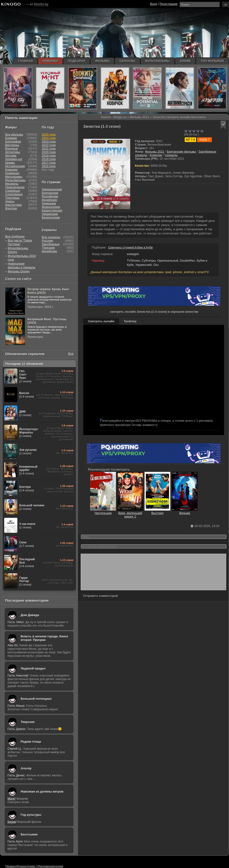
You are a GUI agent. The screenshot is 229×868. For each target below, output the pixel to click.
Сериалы (171, 155)
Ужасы (10, 201)
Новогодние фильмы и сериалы (21, 265)
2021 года (49, 148)
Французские (51, 207)
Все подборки (15, 236)
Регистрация (168, 4)
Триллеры (12, 198)
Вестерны (12, 145)
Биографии (13, 141)
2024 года (49, 138)
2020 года (49, 152)
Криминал (12, 173)
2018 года (49, 159)
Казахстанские (52, 210)
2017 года (49, 163)
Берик (12, 822)
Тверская (28, 722)
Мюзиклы (12, 184)
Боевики (11, 138)
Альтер (26, 768)
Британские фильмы (181, 152)
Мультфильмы (15, 180)
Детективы (13, 152)
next (224, 88)
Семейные (13, 191)
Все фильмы (14, 134)
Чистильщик (103, 511)
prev (6, 88)
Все (71, 354)
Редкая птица (31, 742)
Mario (11, 798)
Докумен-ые (14, 159)
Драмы (10, 163)
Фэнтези (11, 208)
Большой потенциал (36, 699)
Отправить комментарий (100, 603)
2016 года (49, 166)
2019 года (49, 156)
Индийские (49, 200)
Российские (50, 196)
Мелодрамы (14, 177)
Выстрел (157, 511)
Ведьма (185, 511)
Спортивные (14, 194)
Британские (50, 193)
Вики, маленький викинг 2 (130, 513)
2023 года (49, 141)
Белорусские (51, 217)
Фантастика (13, 205)
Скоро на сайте (18, 279)
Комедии (156, 155)
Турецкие (48, 248)
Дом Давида (30, 615)
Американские (52, 189)
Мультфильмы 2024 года (22, 258)
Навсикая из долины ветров (42, 791)
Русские (47, 241)
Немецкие (49, 203)
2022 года (49, 145)
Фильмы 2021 (155, 152)
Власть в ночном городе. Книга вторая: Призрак (44, 638)
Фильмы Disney (19, 271)
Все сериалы (51, 237)
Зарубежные (51, 244)
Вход (154, 4)
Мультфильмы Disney (18, 250)
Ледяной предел (33, 668)
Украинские (50, 214)
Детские (11, 156)
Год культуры (31, 815)
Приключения (15, 187)
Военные (11, 148)
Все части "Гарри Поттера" (20, 242)
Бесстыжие (29, 834)
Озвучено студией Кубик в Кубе (130, 247)
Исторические (15, 166)
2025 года (49, 134)
